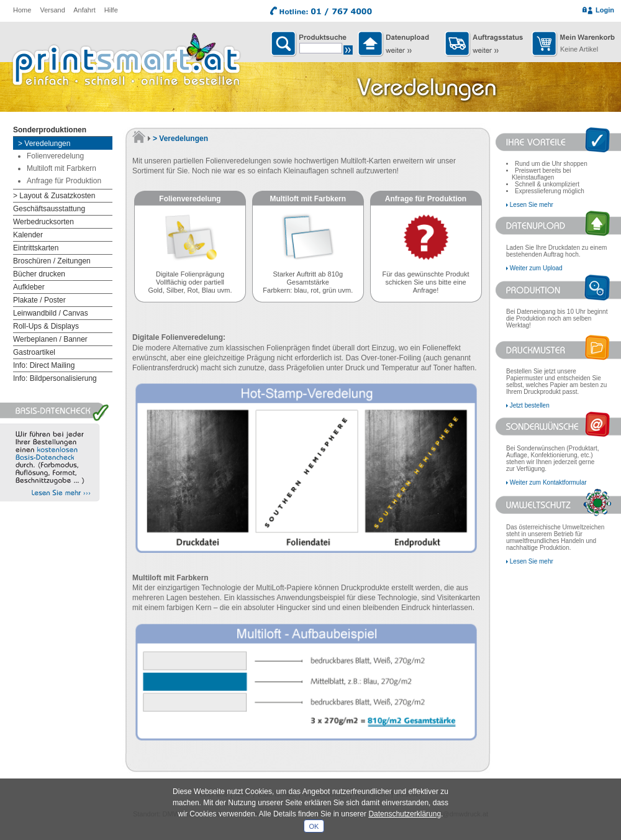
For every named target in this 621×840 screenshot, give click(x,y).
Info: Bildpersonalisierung (55, 378)
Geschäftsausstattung (49, 209)
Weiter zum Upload (536, 268)
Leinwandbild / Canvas (51, 313)
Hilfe (111, 10)
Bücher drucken (39, 274)
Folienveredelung (55, 156)
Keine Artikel (579, 49)
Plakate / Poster (39, 300)
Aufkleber (29, 287)
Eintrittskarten (36, 248)
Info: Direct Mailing (44, 365)
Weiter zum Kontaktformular (548, 482)
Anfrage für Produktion (64, 181)
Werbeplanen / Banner (50, 339)
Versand (52, 10)
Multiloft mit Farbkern (61, 168)
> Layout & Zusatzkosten (54, 196)
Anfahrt (84, 10)
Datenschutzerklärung (405, 814)
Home (22, 10)
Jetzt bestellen (530, 405)
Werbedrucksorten (43, 222)
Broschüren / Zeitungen (52, 261)
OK (314, 826)
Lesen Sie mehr (532, 205)
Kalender (28, 235)
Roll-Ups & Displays (46, 326)
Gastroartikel (34, 352)
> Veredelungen (44, 144)
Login (605, 10)
